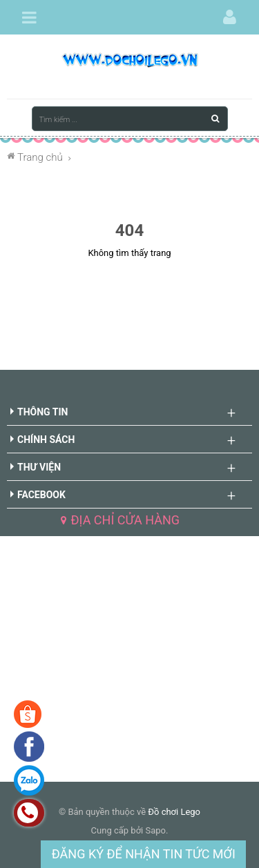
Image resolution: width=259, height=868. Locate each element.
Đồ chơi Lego (174, 812)
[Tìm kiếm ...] (130, 119)
